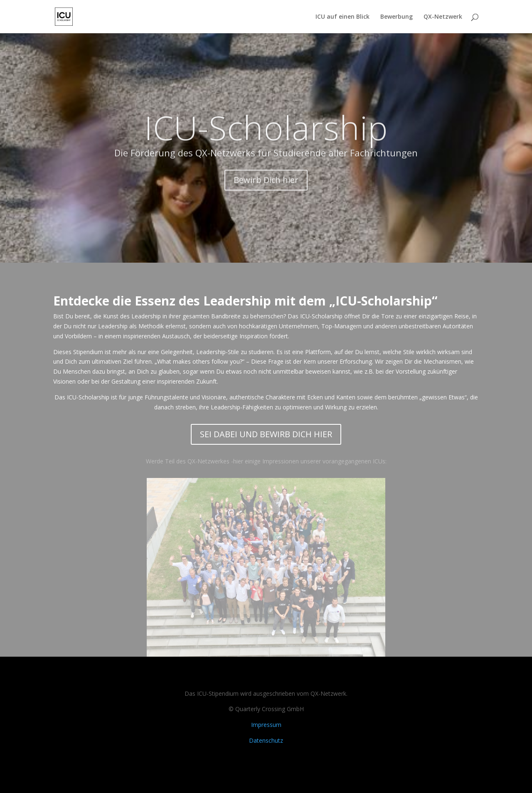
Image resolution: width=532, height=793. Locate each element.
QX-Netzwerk (443, 17)
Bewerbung (397, 17)
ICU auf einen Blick (342, 17)
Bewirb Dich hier (266, 190)
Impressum (266, 725)
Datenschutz (266, 740)
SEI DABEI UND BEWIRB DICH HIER (266, 434)
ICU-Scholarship (266, 137)
